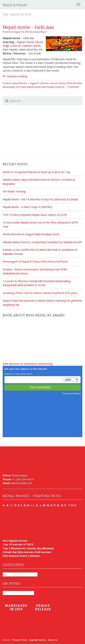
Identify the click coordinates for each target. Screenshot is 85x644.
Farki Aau (44, 83)
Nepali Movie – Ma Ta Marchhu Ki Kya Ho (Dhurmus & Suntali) (40, 199)
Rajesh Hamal (25, 42)
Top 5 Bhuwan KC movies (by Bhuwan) (28, 548)
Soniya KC (60, 87)
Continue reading (15, 76)
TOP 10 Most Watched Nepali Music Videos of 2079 (35, 215)
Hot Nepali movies (15, 541)
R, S (64, 505)
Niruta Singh (9, 87)
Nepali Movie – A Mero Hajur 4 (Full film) (27, 207)
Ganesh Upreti (31, 46)
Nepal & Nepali (15, 5)
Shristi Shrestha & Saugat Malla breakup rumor (31, 234)
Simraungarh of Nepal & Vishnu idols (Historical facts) (35, 261)
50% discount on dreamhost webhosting (28, 364)
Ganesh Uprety (58, 83)
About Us (53, 640)
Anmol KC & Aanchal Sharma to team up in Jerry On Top (37, 172)
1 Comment (73, 87)
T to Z (72, 505)
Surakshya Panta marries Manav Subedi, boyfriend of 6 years (40, 293)
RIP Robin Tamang (14, 191)
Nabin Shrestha (74, 83)
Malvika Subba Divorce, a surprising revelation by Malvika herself (42, 242)
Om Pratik (21, 87)
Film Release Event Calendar (21, 556)
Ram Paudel (48, 87)
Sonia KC (16, 46)
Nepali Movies (20, 83)
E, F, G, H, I (25, 505)
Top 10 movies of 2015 (18, 544)
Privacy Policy (19, 640)
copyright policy (37, 640)
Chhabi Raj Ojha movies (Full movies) (27, 552)
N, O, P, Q (53, 505)
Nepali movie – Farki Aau (28, 27)
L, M (43, 505)
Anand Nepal (40, 32)
